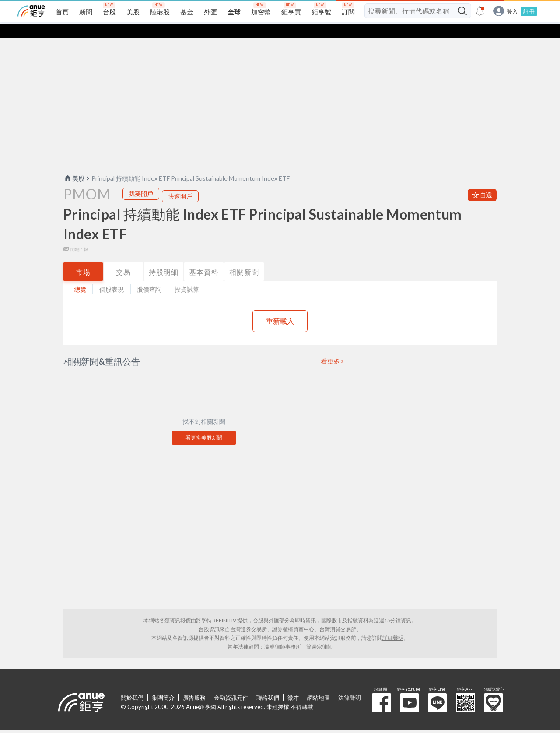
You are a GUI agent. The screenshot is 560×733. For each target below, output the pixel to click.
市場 (83, 258)
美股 (74, 164)
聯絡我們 (268, 684)
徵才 (293, 684)
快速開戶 (180, 182)
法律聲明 (350, 684)
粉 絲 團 (381, 689)
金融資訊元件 (231, 684)
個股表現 (112, 275)
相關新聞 (244, 258)
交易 (123, 258)
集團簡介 (163, 684)
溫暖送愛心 (493, 689)
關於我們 (132, 684)
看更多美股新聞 (204, 424)
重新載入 (280, 307)
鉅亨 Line (437, 689)
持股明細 (164, 258)
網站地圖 (318, 684)
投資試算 (187, 275)
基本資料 (204, 258)
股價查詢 (149, 275)
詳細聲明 (393, 624)
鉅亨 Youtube (409, 689)
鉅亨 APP (465, 689)
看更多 (331, 347)
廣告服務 (194, 684)
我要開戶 (141, 180)
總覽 (80, 275)
